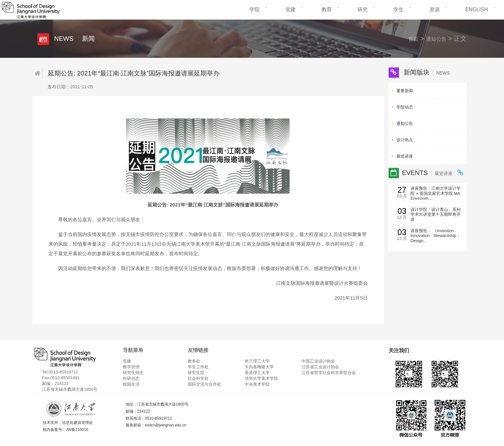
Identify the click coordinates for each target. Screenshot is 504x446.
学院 (255, 9)
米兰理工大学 (257, 361)
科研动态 (131, 378)
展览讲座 (405, 156)
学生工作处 (198, 367)
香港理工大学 (257, 373)
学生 (399, 9)
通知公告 (436, 39)
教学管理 (131, 367)
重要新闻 (405, 91)
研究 (363, 9)
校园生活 (131, 384)
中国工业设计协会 (318, 361)
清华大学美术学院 (261, 378)
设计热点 (405, 140)
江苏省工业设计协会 (320, 367)
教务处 (194, 361)
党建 (291, 9)
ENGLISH (477, 9)
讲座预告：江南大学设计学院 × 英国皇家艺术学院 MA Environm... (436, 193)
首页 (413, 39)
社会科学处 (198, 378)
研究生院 (196, 373)
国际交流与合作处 (204, 384)
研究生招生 (133, 373)
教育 (327, 9)
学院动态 (405, 107)
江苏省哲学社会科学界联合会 (329, 373)
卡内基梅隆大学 (259, 367)
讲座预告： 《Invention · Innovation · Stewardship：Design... (435, 236)
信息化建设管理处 (77, 423)
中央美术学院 (257, 384)
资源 (435, 9)
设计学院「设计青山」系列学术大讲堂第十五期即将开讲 (436, 214)
